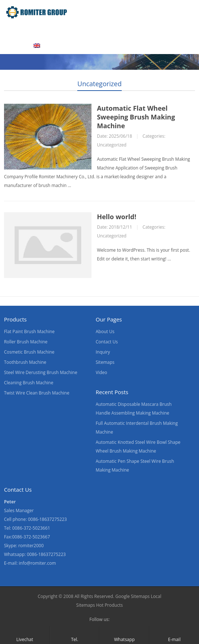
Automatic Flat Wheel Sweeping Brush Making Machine (136, 117)
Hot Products (110, 605)
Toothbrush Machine (25, 362)
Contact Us (176, 30)
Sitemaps (105, 362)
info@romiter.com (38, 563)
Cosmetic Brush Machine (29, 352)
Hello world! (117, 217)
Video (115, 30)
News (142, 30)
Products (46, 30)
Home (14, 30)
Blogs (13, 46)
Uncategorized (99, 84)
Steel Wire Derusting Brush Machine (41, 372)
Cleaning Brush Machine (29, 383)
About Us (83, 30)
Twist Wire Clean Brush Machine (37, 393)
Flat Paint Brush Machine (29, 331)
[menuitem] (46, 46)
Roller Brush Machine (26, 342)
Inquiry (103, 352)
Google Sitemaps (132, 596)
